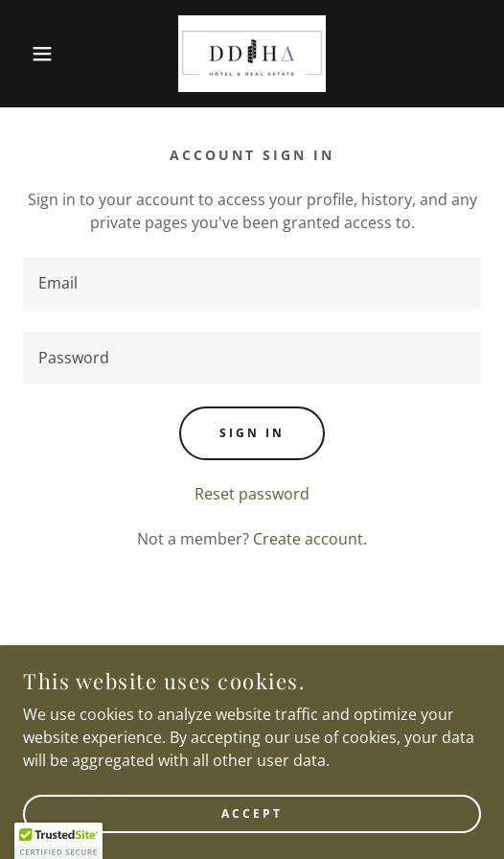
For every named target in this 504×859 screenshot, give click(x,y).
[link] (252, 54)
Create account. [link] (310, 539)
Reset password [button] (252, 494)
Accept (252, 813)
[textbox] (252, 283)
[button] (35, 54)
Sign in (252, 433)
